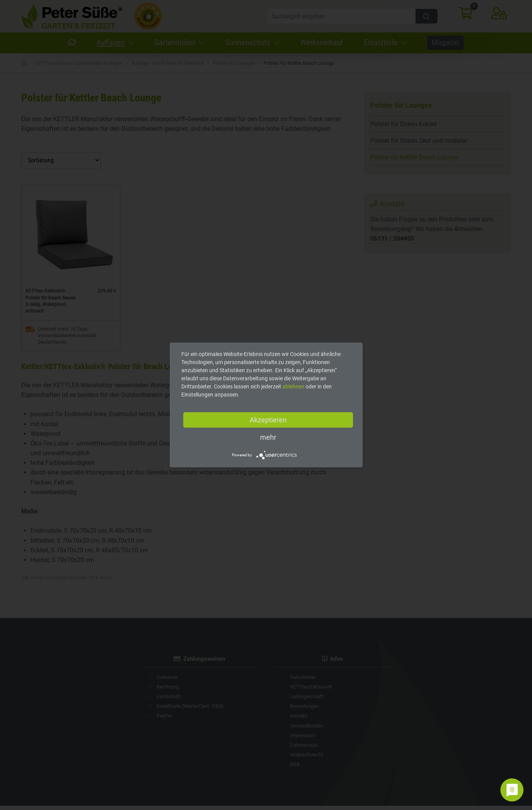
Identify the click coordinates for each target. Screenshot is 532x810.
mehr (268, 437)
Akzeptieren (268, 420)
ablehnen (293, 386)
